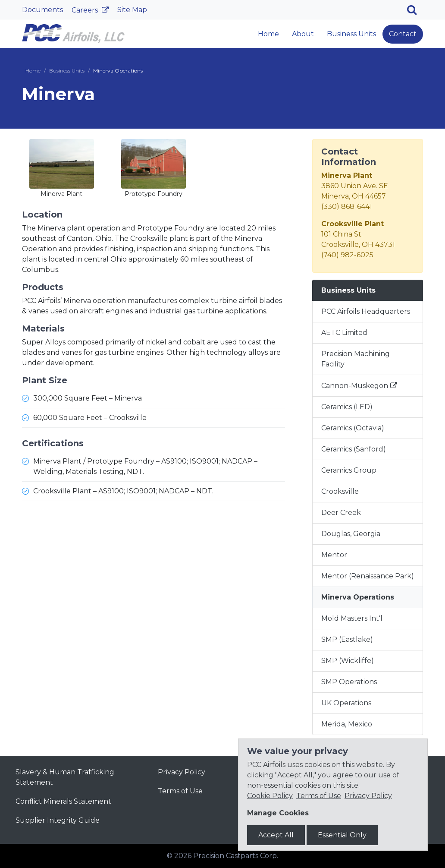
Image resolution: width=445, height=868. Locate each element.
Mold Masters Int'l (352, 618)
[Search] (415, 10)
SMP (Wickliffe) (348, 661)
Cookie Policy (270, 796)
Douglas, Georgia (351, 534)
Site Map (132, 10)
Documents (42, 10)
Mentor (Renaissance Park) (368, 576)
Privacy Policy (182, 772)
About (303, 34)
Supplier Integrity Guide (58, 820)
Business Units (351, 34)
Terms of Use (180, 791)
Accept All (276, 835)
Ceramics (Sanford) (354, 449)
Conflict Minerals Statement (63, 801)
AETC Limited (344, 333)
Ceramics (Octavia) (353, 428)
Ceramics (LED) (347, 407)
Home (268, 34)
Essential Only (342, 835)
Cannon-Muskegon (355, 386)
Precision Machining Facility (356, 359)
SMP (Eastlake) (347, 639)
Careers (86, 10)
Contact (403, 34)
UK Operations (346, 703)
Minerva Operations (358, 597)
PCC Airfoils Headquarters (366, 311)
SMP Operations (349, 682)
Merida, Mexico (347, 724)
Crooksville (340, 491)
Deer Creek (341, 513)
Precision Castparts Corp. (236, 856)
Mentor (334, 555)
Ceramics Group (349, 470)
